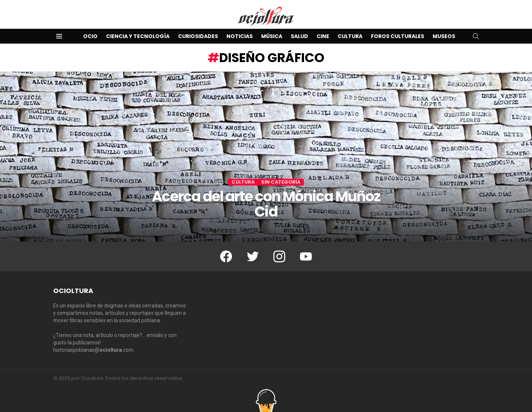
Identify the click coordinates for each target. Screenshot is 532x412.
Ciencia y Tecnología (138, 36)
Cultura (350, 36)
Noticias (240, 36)
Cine (323, 36)
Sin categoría (281, 182)
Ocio (90, 36)
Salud (299, 36)
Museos (444, 36)
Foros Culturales (398, 36)
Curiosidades (198, 36)
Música (272, 36)
